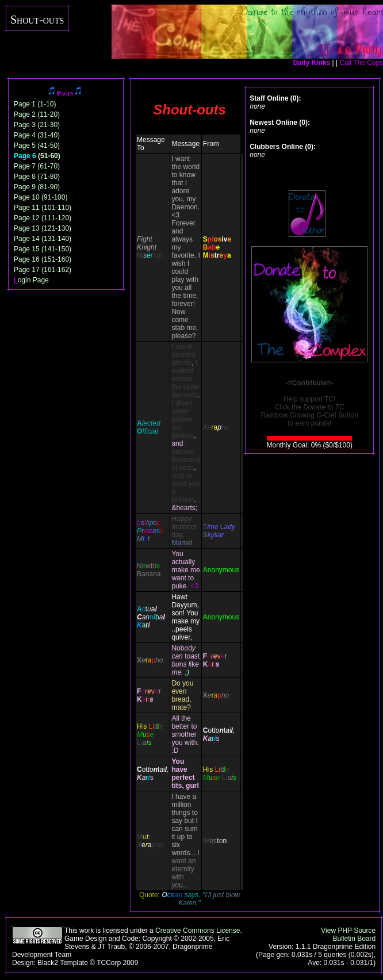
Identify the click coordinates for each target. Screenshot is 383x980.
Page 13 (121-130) (43, 228)
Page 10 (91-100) (41, 197)
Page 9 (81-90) (37, 187)
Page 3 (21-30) (37, 125)
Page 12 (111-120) (43, 218)
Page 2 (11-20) (37, 114)
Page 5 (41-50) (37, 146)
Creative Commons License (198, 931)
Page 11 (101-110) (43, 208)
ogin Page (31, 280)
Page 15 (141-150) (43, 249)
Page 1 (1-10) (35, 104)
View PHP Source (348, 931)
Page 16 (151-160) (43, 259)
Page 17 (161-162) (43, 270)
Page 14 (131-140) (43, 239)
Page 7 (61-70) (37, 166)
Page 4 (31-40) (37, 135)
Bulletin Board (354, 939)
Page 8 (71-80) (37, 177)
